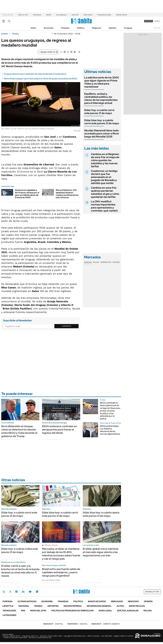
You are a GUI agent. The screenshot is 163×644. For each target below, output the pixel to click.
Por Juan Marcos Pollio (51, 580)
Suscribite (67, 326)
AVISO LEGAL (105, 611)
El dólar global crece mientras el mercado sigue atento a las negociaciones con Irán (101, 552)
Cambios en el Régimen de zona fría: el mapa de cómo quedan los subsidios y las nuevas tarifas (105, 160)
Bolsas (96, 262)
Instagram (16, 592)
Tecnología (9, 611)
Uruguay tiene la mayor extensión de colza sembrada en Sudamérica (35, 74)
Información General (99, 606)
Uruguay (128, 28)
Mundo (16, 34)
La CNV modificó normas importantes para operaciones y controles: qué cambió (104, 206)
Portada (8, 601)
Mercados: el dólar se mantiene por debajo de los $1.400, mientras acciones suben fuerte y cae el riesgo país (61, 554)
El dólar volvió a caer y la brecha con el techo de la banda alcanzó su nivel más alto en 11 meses (20, 571)
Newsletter (157, 28)
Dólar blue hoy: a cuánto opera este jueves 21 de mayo (101, 514)
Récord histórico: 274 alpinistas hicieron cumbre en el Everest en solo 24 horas (67, 194)
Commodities (106, 262)
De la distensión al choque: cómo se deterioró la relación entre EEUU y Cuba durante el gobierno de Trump (19, 431)
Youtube (30, 592)
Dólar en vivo (23, 15)
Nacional (24, 606)
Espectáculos (137, 606)
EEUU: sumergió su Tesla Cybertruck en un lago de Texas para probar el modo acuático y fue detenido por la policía (110, 411)
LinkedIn (23, 592)
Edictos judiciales (128, 611)
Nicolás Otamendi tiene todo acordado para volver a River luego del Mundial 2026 (102, 134)
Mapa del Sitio (38, 611)
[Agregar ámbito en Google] (48, 52)
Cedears (116, 262)
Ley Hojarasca (61, 15)
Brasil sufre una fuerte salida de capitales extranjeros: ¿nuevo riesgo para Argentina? (61, 572)
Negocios (97, 28)
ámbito (5, 34)
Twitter (4, 592)
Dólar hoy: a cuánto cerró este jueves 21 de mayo (99, 112)
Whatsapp (37, 592)
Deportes (53, 606)
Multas (148, 611)
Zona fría (75, 15)
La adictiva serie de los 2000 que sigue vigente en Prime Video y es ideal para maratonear (102, 82)
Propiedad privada (104, 15)
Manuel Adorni (122, 15)
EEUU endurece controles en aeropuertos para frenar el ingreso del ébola (59, 430)
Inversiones (37, 15)
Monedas (88, 262)
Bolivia (49, 15)
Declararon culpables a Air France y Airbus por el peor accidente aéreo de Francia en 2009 (27, 194)
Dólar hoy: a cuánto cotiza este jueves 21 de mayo (20, 550)
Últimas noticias (27, 601)
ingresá (157, 21)
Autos (120, 606)
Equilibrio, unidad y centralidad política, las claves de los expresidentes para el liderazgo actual (101, 98)
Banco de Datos (97, 601)
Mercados (117, 601)
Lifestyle (8, 606)
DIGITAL (53, 624)
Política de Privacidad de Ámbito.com (72, 611)
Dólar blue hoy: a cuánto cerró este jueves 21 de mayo (102, 122)
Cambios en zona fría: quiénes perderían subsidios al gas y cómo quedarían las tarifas (105, 192)
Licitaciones (9, 615)
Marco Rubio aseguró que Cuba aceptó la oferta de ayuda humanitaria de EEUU (40, 79)
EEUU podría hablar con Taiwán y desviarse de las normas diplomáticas (110, 430)
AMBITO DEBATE (106, 624)
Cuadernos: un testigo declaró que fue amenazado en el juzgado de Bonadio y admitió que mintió (104, 177)
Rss (23, 611)
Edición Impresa (73, 606)
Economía (49, 28)
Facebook (10, 592)
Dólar (33, 28)
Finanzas (65, 28)
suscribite (149, 21)
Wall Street (88, 15)
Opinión (113, 28)
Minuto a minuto (51, 545)
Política (81, 28)
